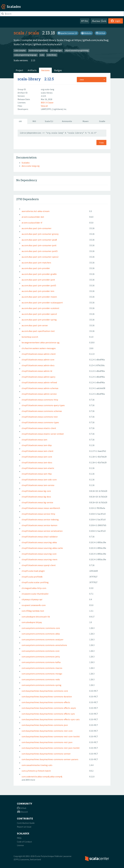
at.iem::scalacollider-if (32, 223)
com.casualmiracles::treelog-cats (37, 765)
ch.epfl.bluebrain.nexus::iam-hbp (37, 474)
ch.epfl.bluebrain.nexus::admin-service (39, 394)
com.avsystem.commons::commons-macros (42, 668)
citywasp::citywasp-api (32, 599)
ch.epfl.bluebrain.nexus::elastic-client (39, 428)
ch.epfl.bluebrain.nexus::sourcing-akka (39, 542)
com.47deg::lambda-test (33, 611)
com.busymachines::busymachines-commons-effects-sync (48, 714)
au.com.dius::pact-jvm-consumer (37, 228)
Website (87, 33)
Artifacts (32, 70)
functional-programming (38, 50)
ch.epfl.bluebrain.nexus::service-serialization (42, 531)
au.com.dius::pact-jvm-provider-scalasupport (42, 303)
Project (19, 70)
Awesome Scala (99, 21)
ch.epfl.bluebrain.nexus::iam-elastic (38, 468)
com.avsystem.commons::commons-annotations (44, 645)
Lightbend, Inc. (60, 109)
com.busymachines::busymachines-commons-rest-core (47, 731)
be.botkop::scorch (30, 337)
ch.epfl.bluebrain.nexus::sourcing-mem (39, 559)
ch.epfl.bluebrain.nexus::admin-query (38, 377)
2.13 (33, 60)
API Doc (85, 21)
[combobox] (92, 79)
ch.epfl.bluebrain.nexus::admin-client (39, 354)
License (20, 845)
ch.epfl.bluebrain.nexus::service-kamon (39, 525)
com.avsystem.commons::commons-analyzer (42, 639)
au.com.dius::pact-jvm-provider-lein (38, 291)
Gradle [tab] (102, 121)
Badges (58, 70)
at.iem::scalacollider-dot (33, 217)
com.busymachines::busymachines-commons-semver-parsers (50, 759)
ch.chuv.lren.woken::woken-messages (39, 348)
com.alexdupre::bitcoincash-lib (36, 617)
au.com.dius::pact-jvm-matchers (36, 263)
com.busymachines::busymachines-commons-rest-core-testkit (51, 736)
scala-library (52, 55)
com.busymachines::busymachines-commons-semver (46, 754)
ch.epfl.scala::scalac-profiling (35, 582)
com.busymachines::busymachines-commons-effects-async (49, 708)
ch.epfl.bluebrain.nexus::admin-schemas (40, 388)
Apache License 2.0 (68, 33)
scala (19, 33)
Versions (45, 70)
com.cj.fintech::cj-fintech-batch (36, 771)
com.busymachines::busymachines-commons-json (45, 725)
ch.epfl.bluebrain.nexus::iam (34, 440)
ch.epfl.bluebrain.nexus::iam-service (38, 485)
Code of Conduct (24, 842)
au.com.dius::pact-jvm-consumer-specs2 (40, 257)
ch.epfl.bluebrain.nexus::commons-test (40, 417)
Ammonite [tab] (67, 121)
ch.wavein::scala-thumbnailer (35, 594)
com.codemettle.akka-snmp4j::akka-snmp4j (42, 777)
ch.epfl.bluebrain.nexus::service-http (38, 514)
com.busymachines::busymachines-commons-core (45, 691)
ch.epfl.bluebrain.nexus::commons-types (40, 422)
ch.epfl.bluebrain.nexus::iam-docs (37, 462)
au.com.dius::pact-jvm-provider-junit (38, 280)
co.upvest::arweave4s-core (34, 605)
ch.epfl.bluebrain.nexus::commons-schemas (42, 411)
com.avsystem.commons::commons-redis (41, 679)
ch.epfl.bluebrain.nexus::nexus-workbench (41, 508)
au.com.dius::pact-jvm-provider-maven (39, 297)
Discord (22, 812)
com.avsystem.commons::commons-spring (41, 685)
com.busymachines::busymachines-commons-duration (47, 696)
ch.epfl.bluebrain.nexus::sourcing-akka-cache (42, 548)
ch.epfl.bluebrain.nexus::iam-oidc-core (39, 480)
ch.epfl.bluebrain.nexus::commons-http (40, 400)
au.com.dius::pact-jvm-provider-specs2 (39, 314)
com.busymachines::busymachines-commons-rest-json (47, 742)
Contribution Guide (26, 823)
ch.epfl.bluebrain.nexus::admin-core (38, 360)
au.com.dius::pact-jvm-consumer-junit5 (40, 251)
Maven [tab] (86, 121)
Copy (101, 142)
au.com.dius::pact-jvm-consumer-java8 (39, 240)
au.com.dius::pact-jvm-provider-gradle (39, 274)
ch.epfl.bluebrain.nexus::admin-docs (38, 365)
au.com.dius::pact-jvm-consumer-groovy (40, 234)
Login (116, 21)
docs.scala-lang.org (31, 166)
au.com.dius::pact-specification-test (38, 331)
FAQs (19, 838)
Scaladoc (26, 163)
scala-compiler (20, 50)
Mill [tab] (34, 121)
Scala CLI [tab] (49, 121)
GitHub (101, 33)
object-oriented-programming (77, 50)
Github (22, 808)
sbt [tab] (20, 121)
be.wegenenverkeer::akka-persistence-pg (41, 342)
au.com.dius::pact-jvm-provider (36, 268)
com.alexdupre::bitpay (32, 622)
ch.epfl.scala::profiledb (32, 577)
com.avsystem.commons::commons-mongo (42, 674)
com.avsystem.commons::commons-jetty (41, 657)
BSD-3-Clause (47, 102)
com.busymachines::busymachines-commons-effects (46, 702)
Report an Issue (24, 827)
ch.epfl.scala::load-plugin (33, 571)
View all (44, 106)
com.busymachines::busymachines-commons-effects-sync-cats (51, 719)
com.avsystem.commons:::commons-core (41, 628)
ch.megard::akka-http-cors (34, 588)
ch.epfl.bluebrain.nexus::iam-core (37, 457)
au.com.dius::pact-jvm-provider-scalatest (40, 308)
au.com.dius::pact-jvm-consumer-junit (39, 245)
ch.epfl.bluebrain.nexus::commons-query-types (43, 405)
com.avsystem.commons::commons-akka (41, 634)
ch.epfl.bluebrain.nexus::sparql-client (39, 565)
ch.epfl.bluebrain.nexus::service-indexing (40, 519)
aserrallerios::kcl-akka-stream (36, 211)
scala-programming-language (26, 55)
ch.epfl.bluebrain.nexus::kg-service (37, 502)
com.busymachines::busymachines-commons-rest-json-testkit (51, 748)
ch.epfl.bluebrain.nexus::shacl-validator (40, 537)
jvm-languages (56, 50)
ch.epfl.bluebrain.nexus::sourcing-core (39, 554)
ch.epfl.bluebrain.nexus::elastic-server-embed (43, 434)
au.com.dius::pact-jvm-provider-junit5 (39, 285)
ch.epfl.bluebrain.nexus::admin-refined (39, 382)
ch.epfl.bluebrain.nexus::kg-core (36, 491)
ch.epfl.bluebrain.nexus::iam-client (38, 451)
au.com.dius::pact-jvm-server (35, 325)
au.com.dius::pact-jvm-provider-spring (39, 320)
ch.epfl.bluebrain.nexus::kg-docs (36, 497)
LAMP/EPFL (46, 109)
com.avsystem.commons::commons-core (41, 651)
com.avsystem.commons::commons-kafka (41, 662)
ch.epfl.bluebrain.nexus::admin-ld (37, 371)
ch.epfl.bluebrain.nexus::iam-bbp (37, 445)
